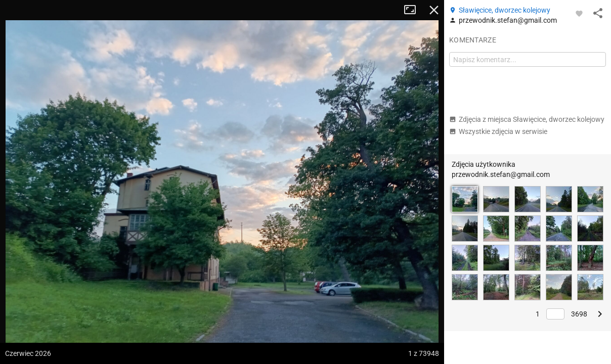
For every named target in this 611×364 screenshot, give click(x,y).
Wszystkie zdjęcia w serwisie (498, 131)
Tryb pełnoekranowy (414, 10)
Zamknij (434, 10)
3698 (579, 314)
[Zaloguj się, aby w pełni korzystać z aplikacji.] (579, 13)
